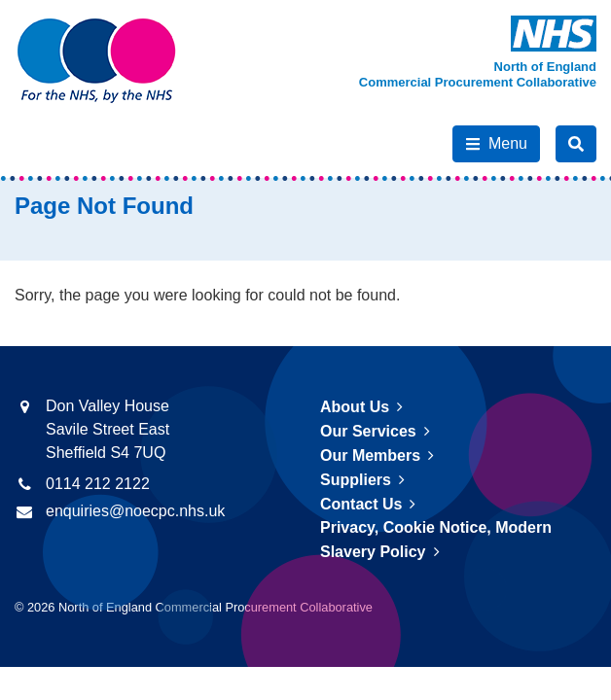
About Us (355, 407)
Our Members (370, 455)
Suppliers (356, 480)
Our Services (368, 431)
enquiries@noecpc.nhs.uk (135, 511)
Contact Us (361, 504)
